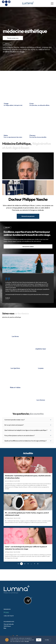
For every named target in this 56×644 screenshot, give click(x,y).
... (31, 564)
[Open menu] (52, 3)
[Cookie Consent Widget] (28, 640)
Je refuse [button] (47, 640)
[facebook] (3, 2)
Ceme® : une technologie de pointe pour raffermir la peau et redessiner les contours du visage (26, 548)
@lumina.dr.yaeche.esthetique (12, 317)
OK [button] (39, 640)
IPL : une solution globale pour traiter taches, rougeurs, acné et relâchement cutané (27, 514)
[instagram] (9, 2)
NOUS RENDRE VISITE (9, 622)
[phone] (6, 2)
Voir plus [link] (27, 641)
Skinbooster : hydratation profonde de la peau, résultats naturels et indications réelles (28, 477)
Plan (5, 628)
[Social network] (6, 5)
